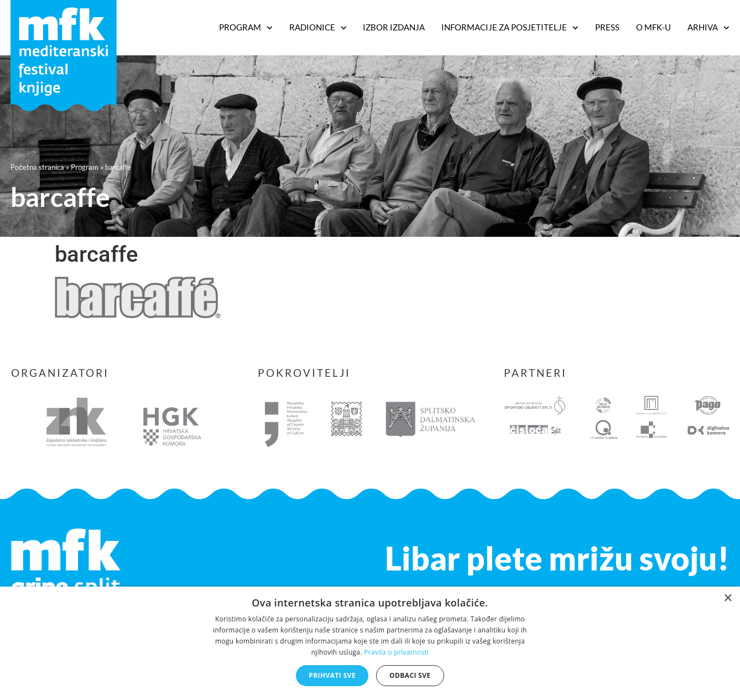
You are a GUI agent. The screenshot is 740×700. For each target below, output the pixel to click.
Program (85, 167)
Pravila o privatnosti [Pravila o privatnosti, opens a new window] (396, 652)
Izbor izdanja (394, 27)
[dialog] (370, 643)
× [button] (728, 598)
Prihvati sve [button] (332, 675)
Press (607, 27)
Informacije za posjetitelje (510, 27)
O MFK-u (653, 27)
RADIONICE (318, 27)
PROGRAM (246, 27)
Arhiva (708, 27)
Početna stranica (37, 167)
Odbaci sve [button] (410, 675)
